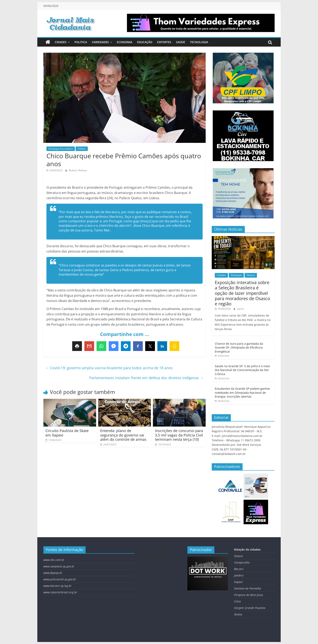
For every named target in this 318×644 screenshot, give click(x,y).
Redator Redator (78, 170)
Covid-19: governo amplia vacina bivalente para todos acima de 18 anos (109, 368)
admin (241, 309)
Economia (125, 42)
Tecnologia (199, 42)
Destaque (236, 275)
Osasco (251, 275)
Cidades (61, 42)
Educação (145, 42)
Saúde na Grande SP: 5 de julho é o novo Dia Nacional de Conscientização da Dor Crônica (242, 370)
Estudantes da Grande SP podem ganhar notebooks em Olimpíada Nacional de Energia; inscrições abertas (242, 393)
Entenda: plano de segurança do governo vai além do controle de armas (123, 435)
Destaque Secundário (61, 149)
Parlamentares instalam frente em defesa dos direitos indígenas (146, 378)
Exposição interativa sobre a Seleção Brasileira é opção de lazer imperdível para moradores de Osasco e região (242, 293)
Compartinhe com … (125, 334)
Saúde (181, 42)
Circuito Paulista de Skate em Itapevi (67, 433)
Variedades (100, 42)
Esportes (164, 42)
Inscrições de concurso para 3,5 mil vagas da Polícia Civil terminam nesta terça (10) (179, 435)
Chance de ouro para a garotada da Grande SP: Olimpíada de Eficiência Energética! (239, 348)
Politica (81, 42)
